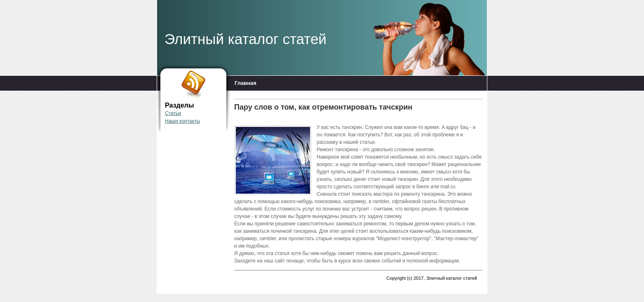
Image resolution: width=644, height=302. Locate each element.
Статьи (173, 113)
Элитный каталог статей (246, 39)
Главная (246, 83)
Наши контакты (182, 121)
